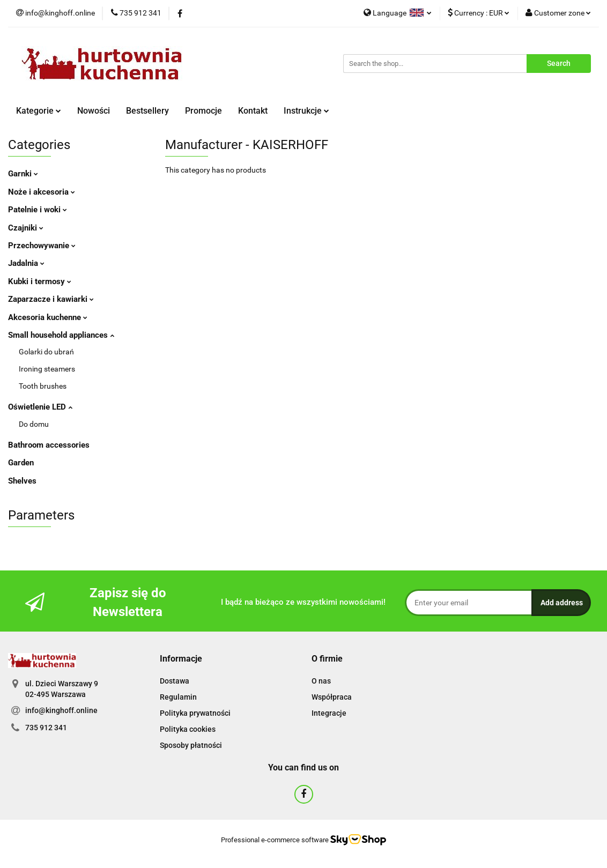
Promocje (203, 111)
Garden (21, 463)
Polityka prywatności (195, 713)
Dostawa (175, 681)
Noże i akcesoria (42, 192)
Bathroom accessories (49, 445)
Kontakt (253, 111)
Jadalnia (26, 263)
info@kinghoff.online (61, 710)
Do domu (34, 424)
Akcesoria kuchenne (48, 317)
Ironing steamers (47, 369)
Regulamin (178, 697)
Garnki (23, 174)
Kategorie (39, 111)
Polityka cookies (188, 729)
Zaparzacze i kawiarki (51, 299)
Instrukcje (306, 111)
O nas (321, 681)
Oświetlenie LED (40, 407)
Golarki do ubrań (46, 352)
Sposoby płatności (191, 745)
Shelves (22, 481)
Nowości (94, 111)
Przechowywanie (42, 246)
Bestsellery (147, 111)
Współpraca (332, 697)
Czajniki (26, 228)
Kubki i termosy (40, 281)
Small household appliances (61, 335)
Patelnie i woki (38, 210)
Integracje (329, 713)
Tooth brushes (43, 386)
